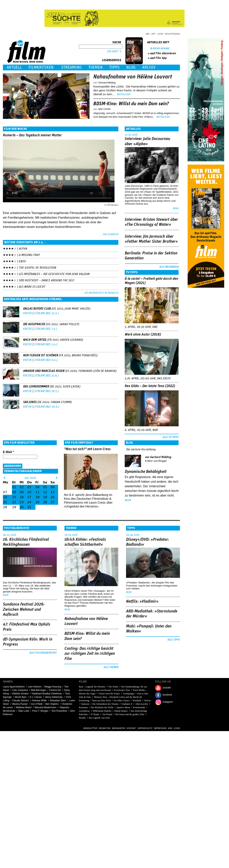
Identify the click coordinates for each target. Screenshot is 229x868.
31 (29, 507)
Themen (95, 67)
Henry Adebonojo (54, 697)
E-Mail (8, 452)
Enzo (22, 261)
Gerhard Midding (107, 83)
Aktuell (14, 67)
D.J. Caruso (36, 697)
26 (45, 502)
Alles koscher (142, 704)
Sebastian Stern (58, 701)
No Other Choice (122, 701)
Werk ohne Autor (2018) (143, 334)
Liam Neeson (35, 687)
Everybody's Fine (122, 690)
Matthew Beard (24, 707)
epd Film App (158, 58)
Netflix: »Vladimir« (142, 601)
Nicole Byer (20, 697)
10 (29, 492)
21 (5, 502)
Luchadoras (84, 711)
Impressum (160, 728)
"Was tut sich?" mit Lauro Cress (87, 449)
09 (22, 492)
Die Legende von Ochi (99, 718)
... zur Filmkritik (109, 234)
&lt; (5, 478)
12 (45, 492)
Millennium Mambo (102, 711)
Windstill (137, 701)
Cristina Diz (55, 690)
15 (14, 497)
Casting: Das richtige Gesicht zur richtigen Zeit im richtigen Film (90, 654)
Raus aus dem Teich (102, 701)
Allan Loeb (24, 711)
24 (29, 502)
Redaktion (105, 728)
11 (38, 492)
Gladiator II (127, 704)
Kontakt (131, 728)
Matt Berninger (38, 690)
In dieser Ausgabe (160, 49)
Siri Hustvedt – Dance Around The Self (47, 280)
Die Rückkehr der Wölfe (102, 707)
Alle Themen (111, 667)
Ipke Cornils (104, 109)
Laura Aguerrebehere (14, 687)
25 (38, 502)
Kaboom (85, 704)
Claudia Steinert (20, 701)
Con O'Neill (37, 704)
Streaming (71, 67)
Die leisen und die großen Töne (130, 714)
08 (14, 492)
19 (45, 497)
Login (160, 34)
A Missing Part (29, 255)
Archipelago (128, 694)
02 (22, 487)
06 (53, 487)
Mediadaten (119, 728)
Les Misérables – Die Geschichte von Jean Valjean (54, 274)
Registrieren (172, 34)
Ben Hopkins (52, 704)
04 (38, 487)
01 (14, 487)
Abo (148, 34)
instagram (168, 702)
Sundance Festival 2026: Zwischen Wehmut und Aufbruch (24, 609)
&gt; (57, 478)
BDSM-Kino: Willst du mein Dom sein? (131, 104)
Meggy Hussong (53, 687)
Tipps (114, 67)
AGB (170, 728)
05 (45, 487)
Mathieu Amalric (20, 694)
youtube (167, 688)
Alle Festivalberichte (43, 653)
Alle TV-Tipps (171, 437)
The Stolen (113, 687)
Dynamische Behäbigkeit (146, 472)
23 (22, 502)
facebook (167, 695)
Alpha (23, 249)
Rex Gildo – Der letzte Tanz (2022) (150, 386)
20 (53, 497)
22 (14, 502)
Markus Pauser (20, 704)
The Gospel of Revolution (38, 268)
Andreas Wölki (39, 701)
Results (82, 718)
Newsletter (90, 728)
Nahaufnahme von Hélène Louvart (133, 77)
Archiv (149, 67)
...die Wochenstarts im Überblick (101, 293)
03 (29, 487)
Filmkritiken (41, 67)
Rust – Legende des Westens (92, 687)
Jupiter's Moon (123, 707)
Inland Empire (121, 711)
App (153, 34)
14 (5, 497)
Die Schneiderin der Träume (105, 704)
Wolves (148, 701)
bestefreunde (139, 707)
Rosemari (83, 707)
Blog (131, 67)
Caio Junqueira (20, 690)
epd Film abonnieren (163, 53)
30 (22, 507)
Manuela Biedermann (45, 707)
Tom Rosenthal (59, 711)
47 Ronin (95, 714)
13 (53, 492)
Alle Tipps (174, 640)
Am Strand (107, 714)
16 (22, 497)
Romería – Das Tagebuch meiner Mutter (32, 135)
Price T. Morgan (40, 711)
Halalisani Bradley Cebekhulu (47, 694)
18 (38, 497)
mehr (176, 209)
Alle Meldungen (169, 267)
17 (29, 497)
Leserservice (112, 60)
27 (53, 502)
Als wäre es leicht (32, 287)
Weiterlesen (124, 95)
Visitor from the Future (109, 694)
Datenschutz (145, 728)
